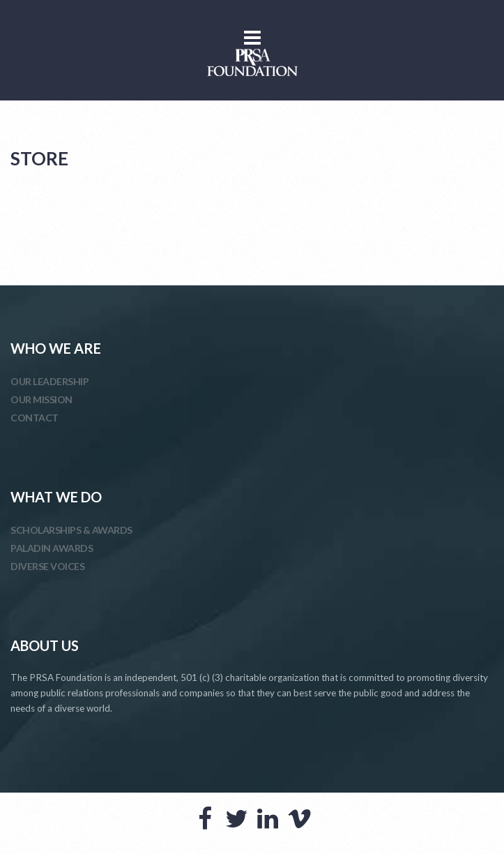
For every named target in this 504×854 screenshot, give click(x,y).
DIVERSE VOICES (47, 566)
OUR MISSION (41, 399)
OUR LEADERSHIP (49, 381)
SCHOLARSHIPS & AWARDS (71, 530)
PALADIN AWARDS (52, 548)
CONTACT (35, 418)
